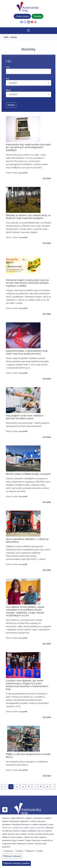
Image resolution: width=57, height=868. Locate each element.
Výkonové (9, 851)
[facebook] (22, 22)
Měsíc (8, 90)
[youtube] (32, 22)
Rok (8, 79)
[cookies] (5, 810)
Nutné (40, 851)
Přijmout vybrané (12, 856)
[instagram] (25, 22)
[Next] (53, 787)
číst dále (47, 178)
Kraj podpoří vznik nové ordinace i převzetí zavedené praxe (25, 417)
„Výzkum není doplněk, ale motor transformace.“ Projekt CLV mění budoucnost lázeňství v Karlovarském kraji (27, 685)
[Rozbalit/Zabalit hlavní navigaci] (28, 31)
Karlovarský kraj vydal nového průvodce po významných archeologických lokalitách (28, 147)
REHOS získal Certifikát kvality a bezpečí (28, 474)
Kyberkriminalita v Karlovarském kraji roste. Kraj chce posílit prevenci (27, 352)
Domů (6, 37)
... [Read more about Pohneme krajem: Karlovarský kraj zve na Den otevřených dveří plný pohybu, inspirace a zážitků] (24, 303)
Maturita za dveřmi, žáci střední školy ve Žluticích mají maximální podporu (28, 217)
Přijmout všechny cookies (17, 863)
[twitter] (35, 22)
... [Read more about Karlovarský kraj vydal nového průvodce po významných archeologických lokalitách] (43, 168)
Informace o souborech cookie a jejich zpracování (24, 828)
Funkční (20, 851)
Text (8, 67)
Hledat (11, 105)
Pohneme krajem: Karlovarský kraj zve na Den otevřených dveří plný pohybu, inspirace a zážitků (28, 283)
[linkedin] (28, 22)
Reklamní (30, 851)
